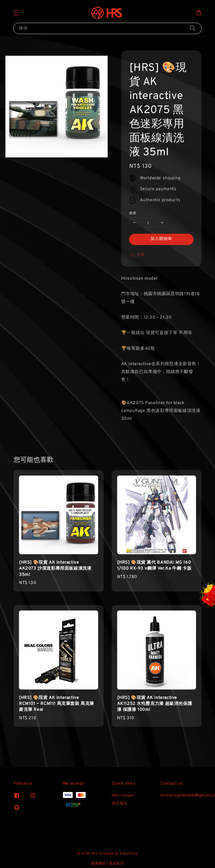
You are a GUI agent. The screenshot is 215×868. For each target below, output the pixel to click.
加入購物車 (161, 239)
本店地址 (120, 803)
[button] (16, 13)
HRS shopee (123, 796)
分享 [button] (137, 255)
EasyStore (129, 854)
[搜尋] (193, 28)
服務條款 (99, 864)
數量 (133, 213)
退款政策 (116, 864)
